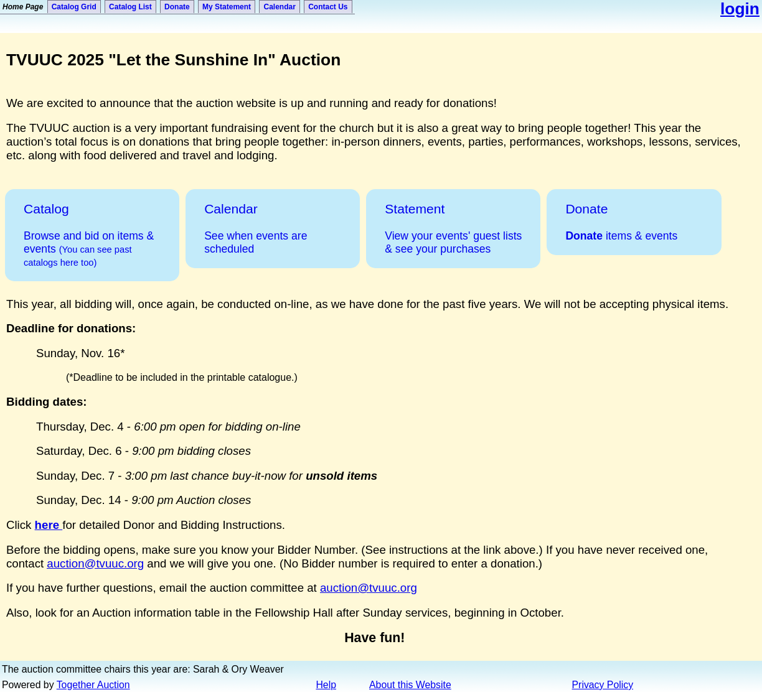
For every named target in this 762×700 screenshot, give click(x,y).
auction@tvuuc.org (95, 563)
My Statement (227, 7)
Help (326, 685)
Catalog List (130, 7)
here (49, 525)
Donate (177, 7)
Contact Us (328, 7)
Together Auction (93, 685)
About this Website (410, 685)
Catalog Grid (74, 7)
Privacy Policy (603, 685)
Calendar (279, 7)
